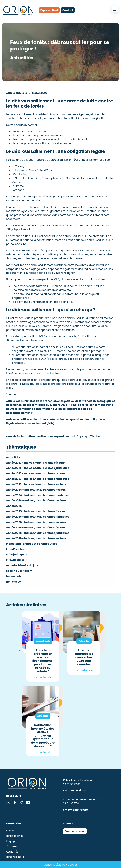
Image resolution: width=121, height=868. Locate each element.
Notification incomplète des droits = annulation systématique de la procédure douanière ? (43, 736)
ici (28, 229)
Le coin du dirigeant (19, 571)
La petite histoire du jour (22, 565)
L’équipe (11, 841)
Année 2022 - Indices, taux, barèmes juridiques (38, 468)
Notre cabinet (15, 836)
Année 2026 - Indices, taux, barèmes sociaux (36, 538)
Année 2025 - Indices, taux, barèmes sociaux (36, 522)
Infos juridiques (17, 555)
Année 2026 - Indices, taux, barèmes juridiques (38, 533)
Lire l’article (45, 677)
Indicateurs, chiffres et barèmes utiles (32, 544)
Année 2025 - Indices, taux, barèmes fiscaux (36, 511)
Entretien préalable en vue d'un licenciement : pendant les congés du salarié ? (43, 661)
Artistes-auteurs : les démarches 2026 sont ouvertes (84, 657)
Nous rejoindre (15, 857)
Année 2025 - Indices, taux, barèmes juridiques (38, 517)
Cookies (73, 865)
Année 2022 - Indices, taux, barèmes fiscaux (36, 463)
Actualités (13, 457)
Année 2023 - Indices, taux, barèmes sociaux (36, 484)
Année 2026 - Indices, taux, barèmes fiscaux (36, 527)
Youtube (28, 803)
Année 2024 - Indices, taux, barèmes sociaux (36, 500)
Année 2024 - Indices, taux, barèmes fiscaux (36, 490)
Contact (68, 10)
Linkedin (8, 803)
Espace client (49, 10)
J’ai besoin (13, 846)
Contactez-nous (75, 831)
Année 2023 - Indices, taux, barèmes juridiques (38, 479)
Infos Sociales (15, 560)
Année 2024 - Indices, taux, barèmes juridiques (38, 495)
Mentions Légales (54, 865)
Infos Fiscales (15, 549)
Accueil (11, 831)
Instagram (21, 803)
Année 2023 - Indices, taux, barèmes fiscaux (36, 473)
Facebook (15, 803)
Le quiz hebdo (15, 576)
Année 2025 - (15, 506)
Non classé (13, 582)
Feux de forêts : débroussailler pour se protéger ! (38, 436)
